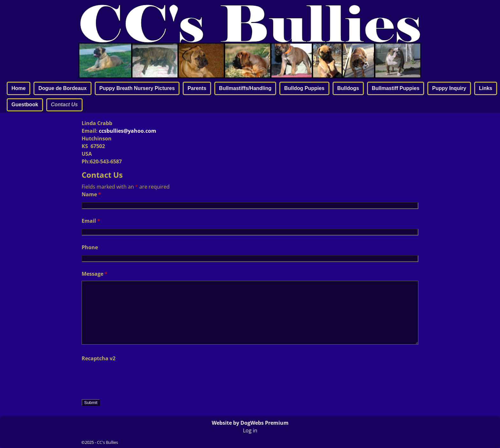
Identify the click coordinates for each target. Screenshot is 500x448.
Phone (90, 247)
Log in (250, 430)
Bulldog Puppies (304, 88)
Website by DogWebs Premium (250, 423)
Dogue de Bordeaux (62, 88)
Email (91, 221)
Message (95, 274)
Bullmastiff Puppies (396, 88)
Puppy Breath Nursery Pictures (137, 88)
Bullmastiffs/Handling (245, 88)
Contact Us (64, 105)
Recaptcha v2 (99, 358)
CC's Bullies (107, 442)
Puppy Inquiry (449, 88)
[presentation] (130, 378)
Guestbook (25, 105)
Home (18, 88)
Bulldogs (348, 88)
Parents (197, 88)
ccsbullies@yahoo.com (128, 131)
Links (486, 88)
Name (91, 194)
